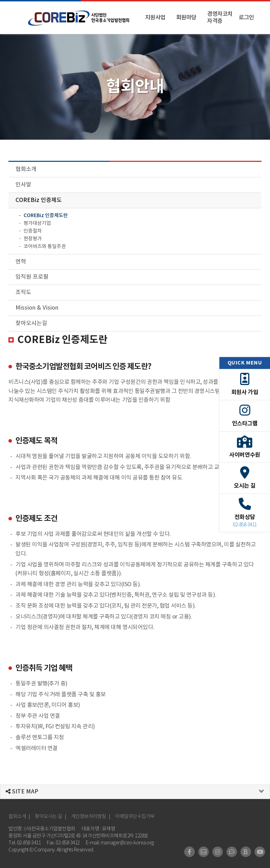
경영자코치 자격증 (220, 18)
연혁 (21, 262)
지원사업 (155, 18)
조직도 (23, 292)
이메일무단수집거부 (135, 817)
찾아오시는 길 (49, 817)
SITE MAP (22, 792)
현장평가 (33, 239)
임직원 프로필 (32, 277)
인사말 (23, 185)
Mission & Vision (37, 308)
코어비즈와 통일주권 (45, 247)
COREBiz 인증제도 (39, 200)
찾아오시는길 (31, 323)
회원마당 (186, 18)
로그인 (246, 18)
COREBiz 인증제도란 (46, 216)
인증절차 (33, 231)
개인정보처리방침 (89, 817)
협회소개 (26, 169)
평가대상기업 (37, 223)
